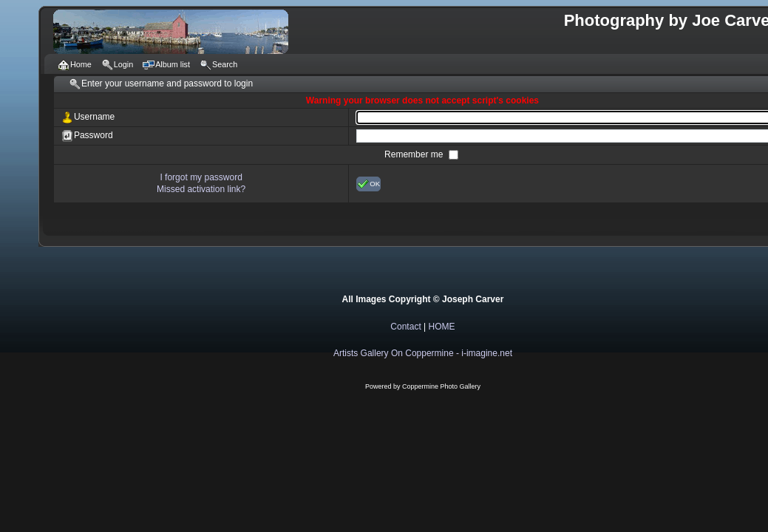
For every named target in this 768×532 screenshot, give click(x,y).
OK (368, 184)
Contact (405, 327)
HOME (442, 327)
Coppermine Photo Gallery (441, 386)
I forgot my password (201, 177)
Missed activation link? (201, 189)
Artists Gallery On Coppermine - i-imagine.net (423, 353)
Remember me (415, 154)
